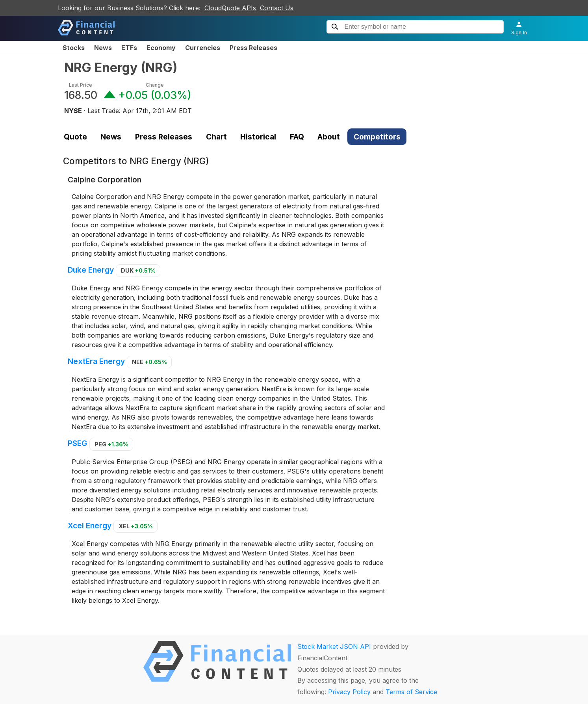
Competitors (377, 137)
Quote (75, 137)
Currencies (203, 48)
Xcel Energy (90, 526)
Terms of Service (411, 692)
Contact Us (277, 8)
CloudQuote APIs (230, 8)
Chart (216, 137)
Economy (161, 48)
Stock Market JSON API (334, 646)
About (329, 137)
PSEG (78, 444)
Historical (258, 137)
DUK (138, 270)
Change (155, 85)
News (103, 48)
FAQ (297, 137)
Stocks (74, 48)
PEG (111, 444)
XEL (136, 526)
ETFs (129, 48)
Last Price (81, 85)
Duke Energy (91, 270)
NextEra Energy (96, 361)
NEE (149, 362)
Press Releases (253, 48)
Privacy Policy (349, 692)
